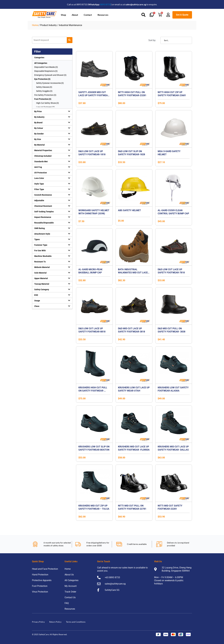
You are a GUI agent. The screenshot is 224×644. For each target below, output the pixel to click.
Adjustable (39, 200)
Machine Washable (43, 256)
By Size (38, 139)
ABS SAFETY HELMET (129, 210)
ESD (36, 295)
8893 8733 (105, 4)
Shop (63, 15)
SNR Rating (39, 228)
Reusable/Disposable (44, 223)
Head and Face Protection (45, 569)
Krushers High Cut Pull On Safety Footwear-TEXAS (93, 391)
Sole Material (40, 273)
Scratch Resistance (43, 195)
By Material (39, 145)
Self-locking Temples (44, 212)
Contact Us (70, 597)
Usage (37, 301)
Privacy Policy (38, 622)
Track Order (70, 592)
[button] (52, 111)
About (75, 15)
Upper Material (41, 278)
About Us (69, 575)
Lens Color (39, 178)
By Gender (39, 134)
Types (37, 239)
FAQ (67, 603)
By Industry (39, 117)
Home (35, 25)
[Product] (49, 40)
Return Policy (55, 622)
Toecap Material (42, 284)
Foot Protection (40, 586)
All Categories (41, 63)
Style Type (39, 184)
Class (37, 306)
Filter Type (39, 189)
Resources (103, 15)
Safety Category (42, 289)
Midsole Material (42, 267)
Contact (88, 15)
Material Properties (43, 150)
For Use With (40, 251)
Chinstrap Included (43, 156)
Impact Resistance (43, 217)
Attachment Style (42, 234)
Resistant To (40, 262)
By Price (38, 111)
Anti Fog (38, 167)
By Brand (38, 123)
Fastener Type (41, 245)
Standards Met (41, 161)
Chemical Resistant (43, 206)
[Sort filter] (176, 40)
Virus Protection (40, 592)
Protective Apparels (42, 580)
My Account (71, 586)
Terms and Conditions (76, 622)
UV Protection (41, 173)
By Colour (39, 128)
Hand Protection (40, 575)
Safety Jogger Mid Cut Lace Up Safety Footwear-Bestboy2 (94, 95)
